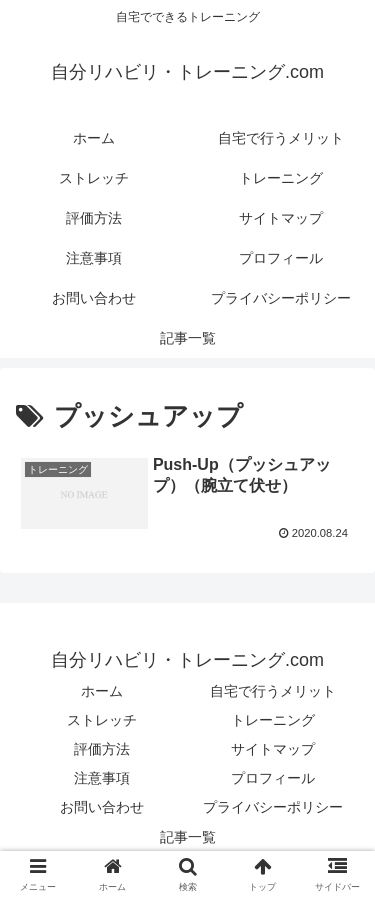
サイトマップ (273, 749)
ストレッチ (102, 720)
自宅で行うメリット (273, 691)
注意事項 (102, 778)
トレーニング (273, 720)
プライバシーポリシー (273, 807)
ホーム (102, 691)
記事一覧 (188, 837)
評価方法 (102, 749)
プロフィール (273, 778)
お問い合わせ (102, 807)
